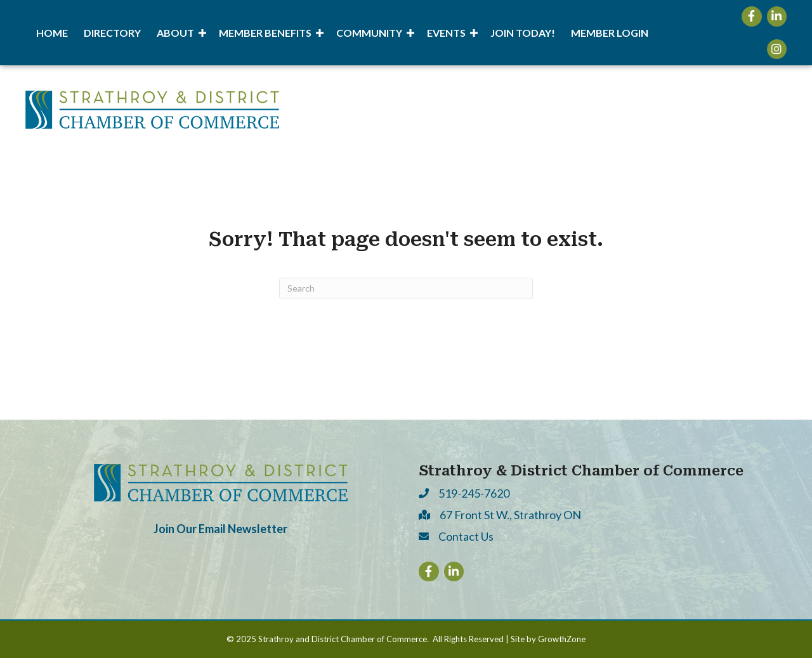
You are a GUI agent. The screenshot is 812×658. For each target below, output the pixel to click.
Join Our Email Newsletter (220, 529)
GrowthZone (562, 639)
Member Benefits (265, 33)
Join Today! (523, 33)
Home (52, 33)
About (175, 33)
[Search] (406, 288)
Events (446, 33)
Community (369, 33)
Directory (112, 33)
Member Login (610, 33)
